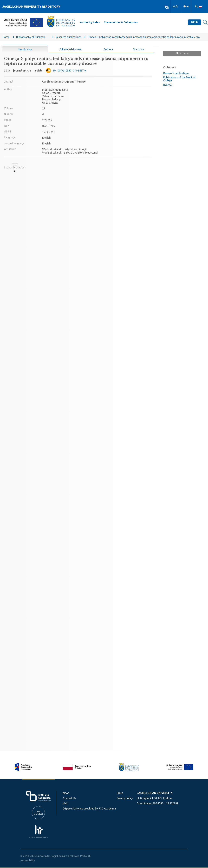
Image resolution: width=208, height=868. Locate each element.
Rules (120, 793)
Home (6, 37)
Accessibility (28, 860)
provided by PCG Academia (100, 809)
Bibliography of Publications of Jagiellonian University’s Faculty (32, 37)
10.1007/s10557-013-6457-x (69, 71)
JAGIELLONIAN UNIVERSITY (155, 793)
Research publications (68, 37)
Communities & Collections (121, 22)
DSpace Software (73, 809)
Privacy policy (125, 798)
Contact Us (69, 798)
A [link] (173, 7)
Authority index (90, 22)
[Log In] (186, 6)
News (66, 793)
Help (195, 22)
